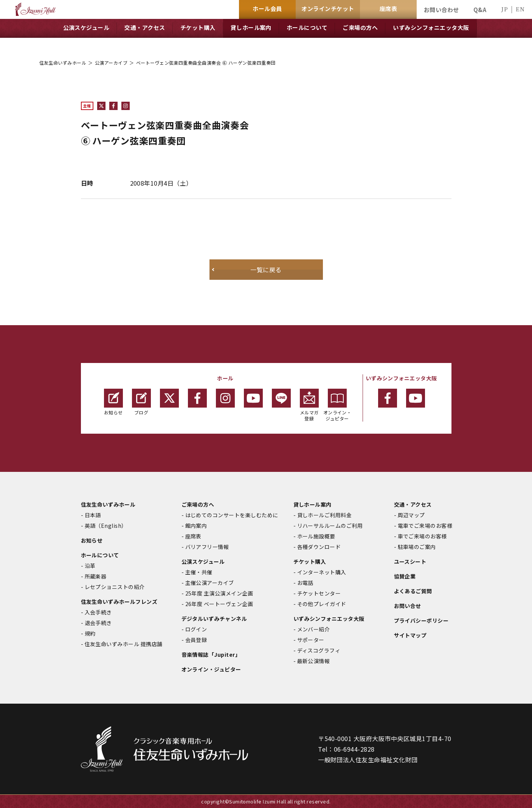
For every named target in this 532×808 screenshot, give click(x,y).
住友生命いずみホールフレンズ (119, 602)
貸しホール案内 (313, 504)
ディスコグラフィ (319, 650)
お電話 (305, 583)
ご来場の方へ (198, 504)
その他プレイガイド (322, 604)
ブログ (141, 402)
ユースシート (410, 561)
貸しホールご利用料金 (325, 515)
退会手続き (98, 623)
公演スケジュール (203, 561)
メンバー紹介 (314, 629)
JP (504, 9)
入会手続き (98, 612)
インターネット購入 (322, 572)
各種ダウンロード (319, 547)
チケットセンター (319, 593)
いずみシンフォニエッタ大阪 (329, 619)
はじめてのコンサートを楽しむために (232, 515)
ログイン (196, 629)
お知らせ (113, 402)
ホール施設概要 (316, 536)
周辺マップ (411, 515)
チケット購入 (310, 561)
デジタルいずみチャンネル (214, 619)
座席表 (193, 536)
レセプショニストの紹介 (115, 587)
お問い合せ (408, 606)
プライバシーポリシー (421, 620)
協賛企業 (405, 576)
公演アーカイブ (111, 63)
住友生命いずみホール (63, 63)
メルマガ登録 (309, 405)
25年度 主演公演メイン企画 (219, 593)
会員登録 (196, 640)
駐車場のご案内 (417, 547)
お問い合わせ (441, 10)
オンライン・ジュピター (337, 405)
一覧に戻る (266, 270)
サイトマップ (410, 635)
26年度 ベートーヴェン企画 (219, 604)
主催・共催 (199, 572)
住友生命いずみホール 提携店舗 (124, 644)
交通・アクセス (413, 504)
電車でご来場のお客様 (425, 526)
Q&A (480, 10)
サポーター (311, 640)
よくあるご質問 (413, 591)
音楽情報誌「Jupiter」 (211, 654)
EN (520, 9)
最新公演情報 (314, 661)
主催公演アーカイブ (210, 583)
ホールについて (100, 555)
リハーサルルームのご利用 (330, 526)
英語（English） (106, 526)
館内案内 (196, 526)
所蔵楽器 (96, 576)
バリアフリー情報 (207, 547)
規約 (90, 633)
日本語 (93, 515)
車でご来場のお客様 (422, 536)
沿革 (90, 566)
